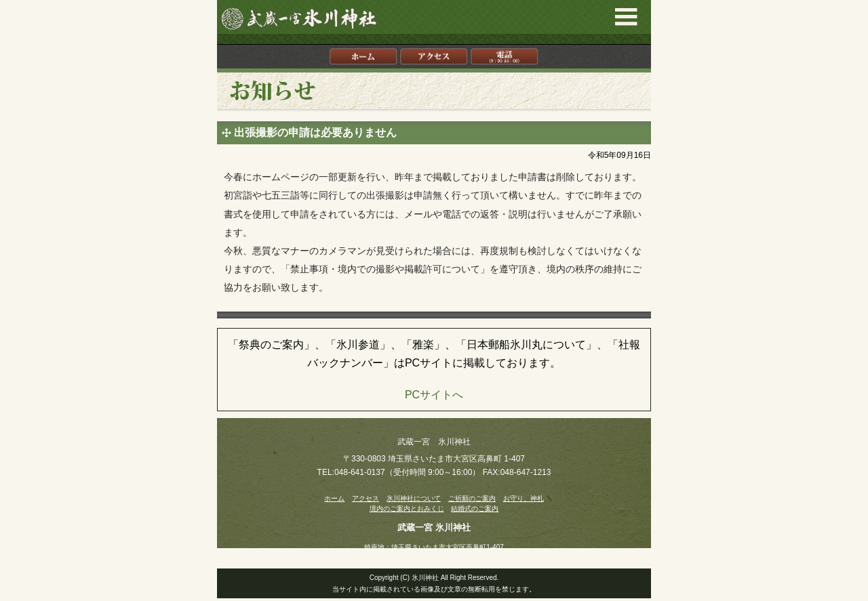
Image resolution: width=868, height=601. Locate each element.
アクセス (366, 498)
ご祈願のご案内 (472, 498)
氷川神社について (414, 498)
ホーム (334, 498)
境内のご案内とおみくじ (407, 509)
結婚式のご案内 (475, 509)
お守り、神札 (524, 498)
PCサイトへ (434, 395)
